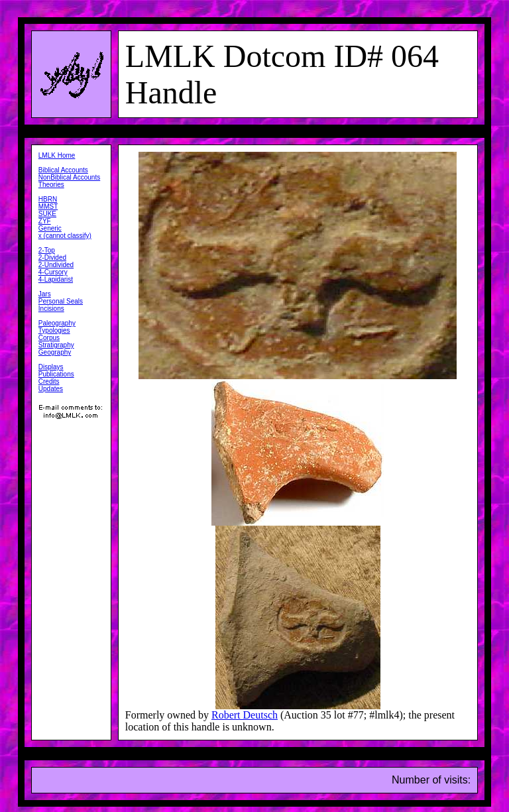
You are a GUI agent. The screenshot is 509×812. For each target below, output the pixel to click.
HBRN (48, 199)
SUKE (47, 214)
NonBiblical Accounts (69, 177)
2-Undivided (56, 265)
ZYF (45, 221)
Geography (55, 352)
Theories (51, 185)
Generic (50, 228)
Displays (51, 367)
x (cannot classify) (65, 236)
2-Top (47, 250)
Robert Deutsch (245, 715)
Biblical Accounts (63, 170)
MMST (48, 206)
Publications (56, 374)
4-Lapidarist (56, 279)
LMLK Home (57, 155)
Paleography (57, 323)
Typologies (54, 330)
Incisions (51, 309)
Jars (45, 294)
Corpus (49, 338)
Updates (51, 389)
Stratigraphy (56, 345)
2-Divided (52, 258)
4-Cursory (53, 272)
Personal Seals (61, 301)
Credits (49, 381)
